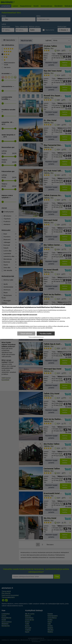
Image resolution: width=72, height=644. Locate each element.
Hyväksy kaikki (46, 333)
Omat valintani (26, 333)
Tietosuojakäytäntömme (36, 337)
